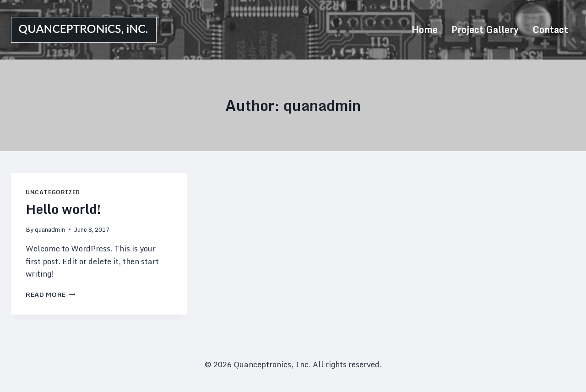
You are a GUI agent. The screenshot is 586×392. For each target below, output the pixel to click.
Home (425, 30)
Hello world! (63, 209)
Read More (51, 294)
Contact (550, 30)
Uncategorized (53, 192)
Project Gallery (485, 30)
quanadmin (50, 229)
